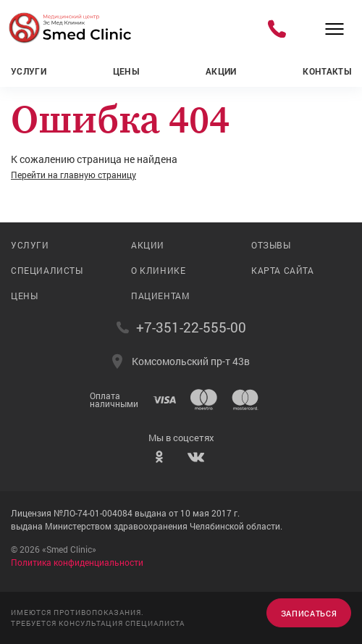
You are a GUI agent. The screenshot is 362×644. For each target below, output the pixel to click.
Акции (221, 71)
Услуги (29, 71)
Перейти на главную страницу (73, 175)
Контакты (327, 71)
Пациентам (160, 296)
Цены (126, 71)
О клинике (158, 270)
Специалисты (47, 270)
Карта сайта (283, 270)
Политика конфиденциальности (77, 562)
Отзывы (271, 245)
